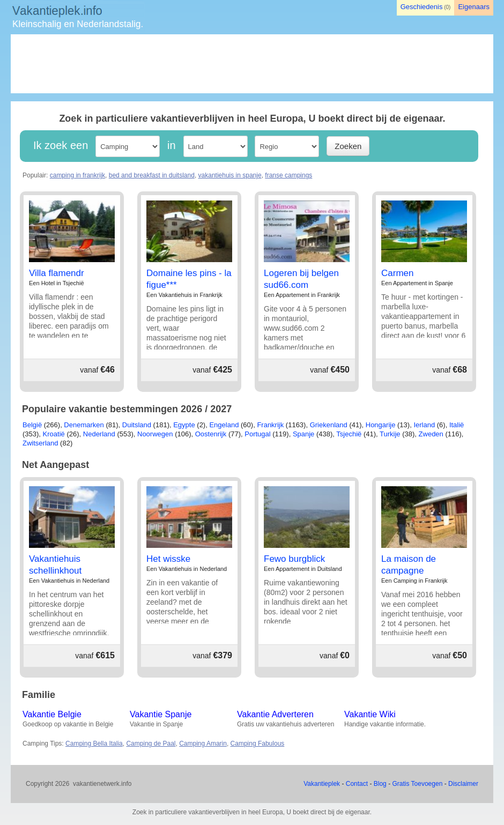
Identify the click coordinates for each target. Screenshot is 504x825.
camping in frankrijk (77, 175)
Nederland (99, 434)
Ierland (424, 425)
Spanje (303, 434)
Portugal (257, 434)
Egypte (184, 425)
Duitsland (137, 425)
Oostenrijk (211, 434)
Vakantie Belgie (52, 714)
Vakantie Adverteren (275, 714)
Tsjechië (349, 434)
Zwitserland (40, 443)
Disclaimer (463, 784)
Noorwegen (155, 434)
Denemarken (84, 425)
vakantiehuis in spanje (230, 175)
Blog (380, 784)
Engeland (224, 425)
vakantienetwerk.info (102, 784)
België (32, 425)
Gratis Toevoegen (417, 784)
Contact (357, 784)
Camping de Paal (151, 744)
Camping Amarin (203, 744)
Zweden (431, 434)
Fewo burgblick (294, 559)
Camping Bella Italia (94, 744)
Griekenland (329, 425)
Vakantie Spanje (161, 714)
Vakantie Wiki (370, 714)
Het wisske (168, 559)
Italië (457, 425)
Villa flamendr (57, 273)
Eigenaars (474, 7)
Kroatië (54, 434)
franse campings (288, 175)
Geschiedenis (422, 7)
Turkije (390, 434)
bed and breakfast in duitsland (152, 175)
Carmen (397, 273)
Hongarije (381, 425)
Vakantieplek (322, 784)
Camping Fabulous (258, 744)
